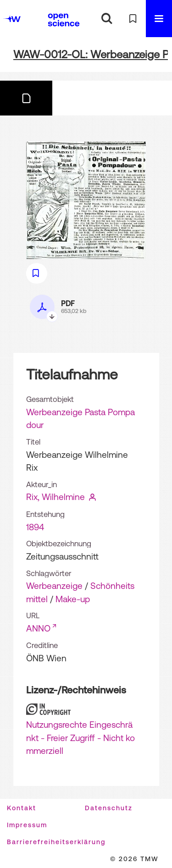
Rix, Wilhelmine (55, 497)
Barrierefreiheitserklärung (56, 842)
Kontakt (22, 808)
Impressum (27, 825)
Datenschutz (109, 808)
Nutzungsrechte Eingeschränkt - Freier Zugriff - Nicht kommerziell (80, 738)
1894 (35, 527)
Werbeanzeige (54, 586)
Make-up (73, 599)
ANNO (38, 628)
